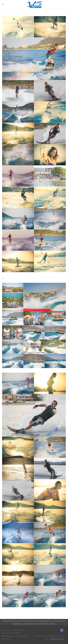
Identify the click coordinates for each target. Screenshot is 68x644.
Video (41, 621)
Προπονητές (32, 621)
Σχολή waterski (18, 621)
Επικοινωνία (37, 624)
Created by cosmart (56, 639)
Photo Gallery (49, 624)
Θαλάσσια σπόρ (51, 621)
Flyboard (7, 621)
